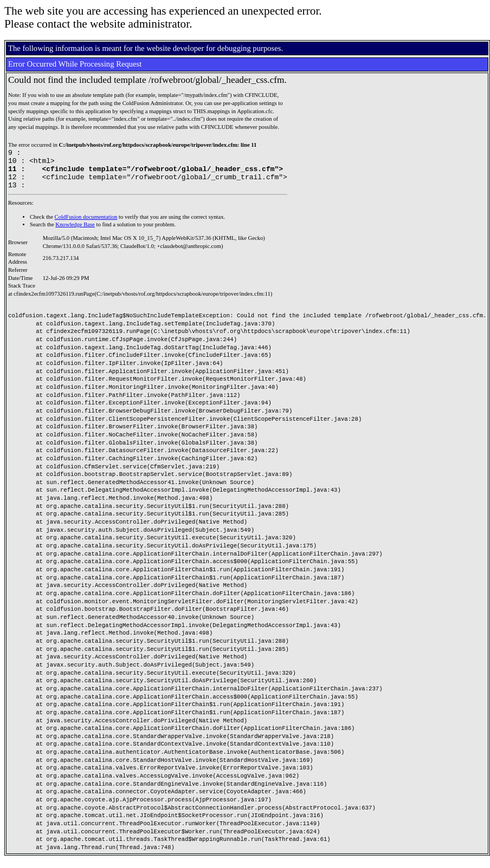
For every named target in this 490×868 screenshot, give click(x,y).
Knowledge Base (75, 233)
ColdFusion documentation (86, 225)
